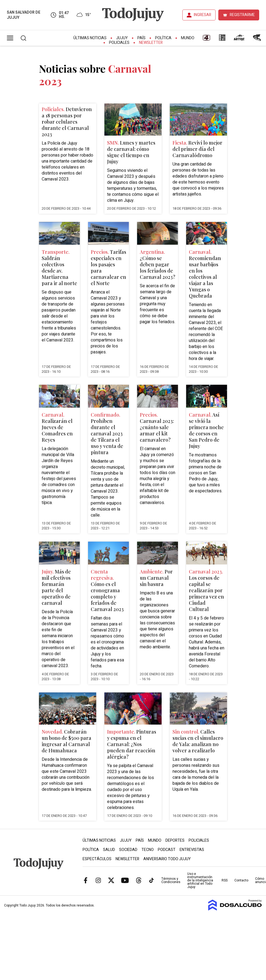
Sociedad (128, 850)
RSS (225, 880)
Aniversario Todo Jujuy (167, 859)
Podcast (167, 850)
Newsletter (151, 43)
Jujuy (122, 38)
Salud (109, 850)
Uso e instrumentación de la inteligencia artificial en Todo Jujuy (200, 880)
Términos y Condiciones (171, 880)
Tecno (148, 850)
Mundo (188, 38)
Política (163, 38)
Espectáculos (97, 859)
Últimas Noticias (90, 38)
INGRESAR (202, 15)
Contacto (241, 880)
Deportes (175, 840)
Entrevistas (192, 850)
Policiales (119, 43)
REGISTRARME (242, 15)
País (141, 38)
